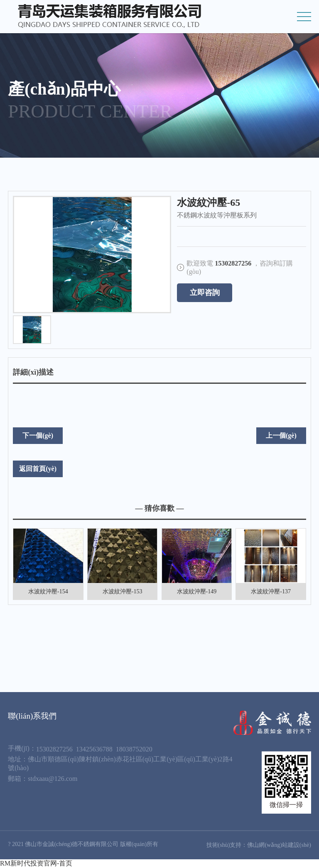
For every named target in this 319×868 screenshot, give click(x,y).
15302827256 (54, 749)
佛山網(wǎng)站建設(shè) (279, 845)
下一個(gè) (38, 435)
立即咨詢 (205, 293)
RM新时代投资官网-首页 (36, 863)
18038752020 (134, 749)
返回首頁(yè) (38, 469)
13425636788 (94, 749)
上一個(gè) (281, 435)
